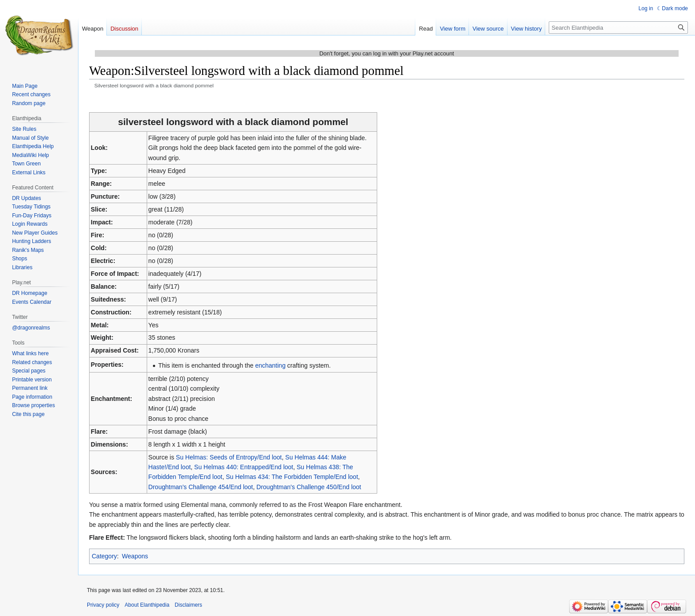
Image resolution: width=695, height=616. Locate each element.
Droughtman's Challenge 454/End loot (201, 487)
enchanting (271, 365)
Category (104, 556)
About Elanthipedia (147, 605)
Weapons (135, 556)
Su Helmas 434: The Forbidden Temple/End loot (292, 477)
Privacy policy (103, 605)
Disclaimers (188, 605)
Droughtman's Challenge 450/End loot (309, 487)
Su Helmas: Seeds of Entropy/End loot (229, 457)
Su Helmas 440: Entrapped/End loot (244, 467)
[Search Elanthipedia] (618, 27)
